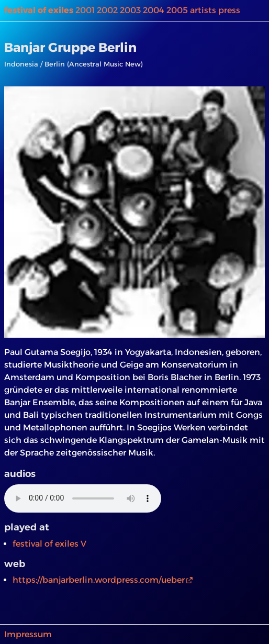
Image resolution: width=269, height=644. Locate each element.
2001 (85, 10)
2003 (130, 10)
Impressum (28, 634)
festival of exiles (39, 10)
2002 (107, 10)
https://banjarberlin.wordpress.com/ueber (99, 580)
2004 (154, 10)
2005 (177, 10)
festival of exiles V (49, 544)
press (229, 10)
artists (203, 10)
